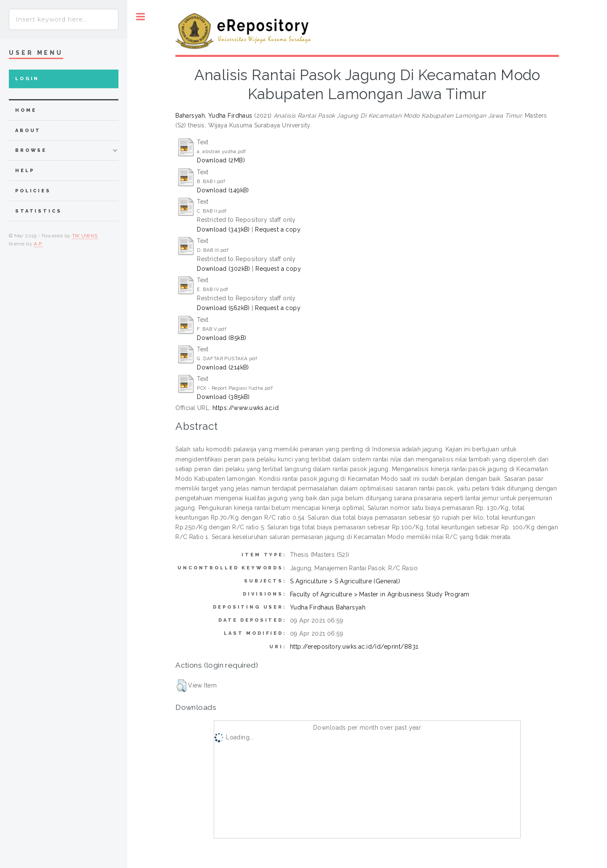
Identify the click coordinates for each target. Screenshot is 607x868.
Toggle (141, 17)
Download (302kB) (224, 269)
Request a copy (278, 229)
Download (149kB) (223, 190)
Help (25, 171)
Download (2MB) (221, 160)
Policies (33, 191)
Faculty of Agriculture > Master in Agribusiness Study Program (380, 594)
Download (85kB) (222, 338)
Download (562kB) (223, 308)
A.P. (38, 244)
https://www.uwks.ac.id (246, 408)
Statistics (39, 211)
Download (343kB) (223, 229)
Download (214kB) (223, 367)
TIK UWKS (85, 236)
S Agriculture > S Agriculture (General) (345, 581)
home (26, 110)
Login (27, 79)
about (28, 131)
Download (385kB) (223, 397)
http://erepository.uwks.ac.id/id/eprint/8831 (354, 647)
